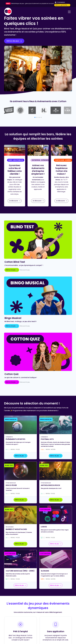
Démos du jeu (12, 270)
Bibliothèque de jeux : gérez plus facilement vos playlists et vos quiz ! (33, 3)
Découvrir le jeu (25, 270)
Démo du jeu (20, 456)
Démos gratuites (62, 5)
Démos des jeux (14, 41)
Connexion (60, 2)
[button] (35, 117)
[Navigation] (69, 12)
